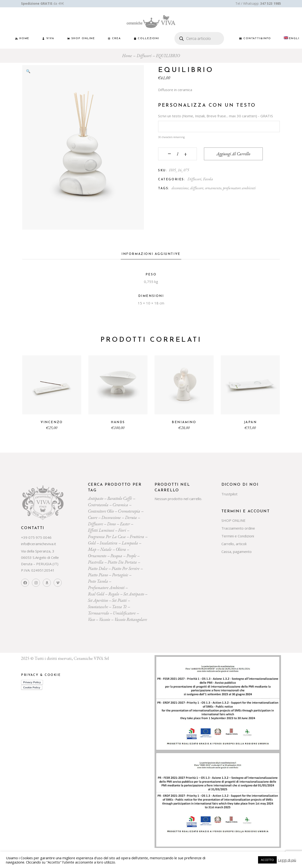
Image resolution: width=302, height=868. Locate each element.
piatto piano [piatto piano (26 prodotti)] (98, 575)
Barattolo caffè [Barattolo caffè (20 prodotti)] (120, 498)
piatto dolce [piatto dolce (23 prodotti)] (98, 568)
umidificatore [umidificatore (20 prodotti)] (124, 613)
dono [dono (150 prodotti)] (111, 524)
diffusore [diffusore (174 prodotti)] (95, 524)
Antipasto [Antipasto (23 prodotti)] (96, 498)
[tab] (151, 255)
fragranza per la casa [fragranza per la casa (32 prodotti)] (107, 537)
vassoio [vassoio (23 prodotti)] (105, 619)
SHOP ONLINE (233, 520)
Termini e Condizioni (238, 536)
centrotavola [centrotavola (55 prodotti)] (98, 505)
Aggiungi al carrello (233, 154)
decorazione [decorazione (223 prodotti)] (111, 517)
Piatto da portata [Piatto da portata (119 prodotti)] (122, 562)
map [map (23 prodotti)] (92, 549)
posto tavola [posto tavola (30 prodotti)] (98, 581)
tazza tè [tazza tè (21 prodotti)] (119, 607)
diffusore (197, 188)
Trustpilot (229, 494)
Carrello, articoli (234, 544)
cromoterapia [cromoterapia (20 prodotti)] (129, 511)
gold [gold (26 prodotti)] (92, 543)
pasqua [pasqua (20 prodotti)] (116, 556)
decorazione (180, 188)
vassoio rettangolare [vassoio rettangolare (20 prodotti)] (131, 619)
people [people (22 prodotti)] (131, 556)
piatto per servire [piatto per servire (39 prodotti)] (125, 568)
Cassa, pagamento (237, 552)
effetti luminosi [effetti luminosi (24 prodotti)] (101, 530)
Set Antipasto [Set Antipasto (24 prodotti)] (134, 594)
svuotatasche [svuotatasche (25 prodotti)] (98, 607)
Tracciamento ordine (238, 528)
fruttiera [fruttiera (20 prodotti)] (137, 537)
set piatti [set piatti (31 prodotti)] (119, 600)
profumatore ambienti (239, 188)
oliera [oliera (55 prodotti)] (121, 549)
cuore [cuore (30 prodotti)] (93, 517)
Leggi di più (287, 860)
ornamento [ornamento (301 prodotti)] (97, 556)
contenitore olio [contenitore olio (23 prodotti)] (101, 511)
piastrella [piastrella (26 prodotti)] (96, 562)
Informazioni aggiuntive (151, 254)
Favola (208, 179)
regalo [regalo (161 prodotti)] (114, 594)
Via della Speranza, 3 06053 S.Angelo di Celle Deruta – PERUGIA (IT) (40, 557)
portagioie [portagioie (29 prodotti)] (120, 575)
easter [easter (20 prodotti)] (125, 524)
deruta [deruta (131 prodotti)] (131, 517)
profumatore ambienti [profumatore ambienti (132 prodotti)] (106, 588)
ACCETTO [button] (267, 860)
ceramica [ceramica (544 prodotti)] (120, 505)
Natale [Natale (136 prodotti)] (106, 549)
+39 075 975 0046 (36, 537)
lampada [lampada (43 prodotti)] (130, 543)
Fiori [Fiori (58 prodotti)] (122, 530)
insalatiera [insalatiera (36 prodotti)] (109, 543)
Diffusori (194, 179)
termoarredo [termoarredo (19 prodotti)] (98, 613)
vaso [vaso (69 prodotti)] (91, 619)
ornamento (213, 188)
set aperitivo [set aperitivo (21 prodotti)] (98, 600)
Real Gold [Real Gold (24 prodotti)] (96, 594)
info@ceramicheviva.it (39, 544)
